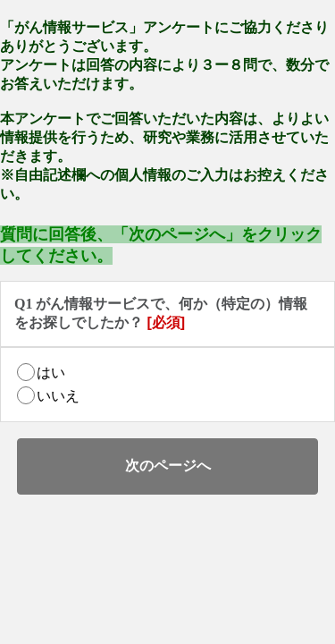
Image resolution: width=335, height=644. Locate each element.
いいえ (58, 396)
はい (51, 373)
